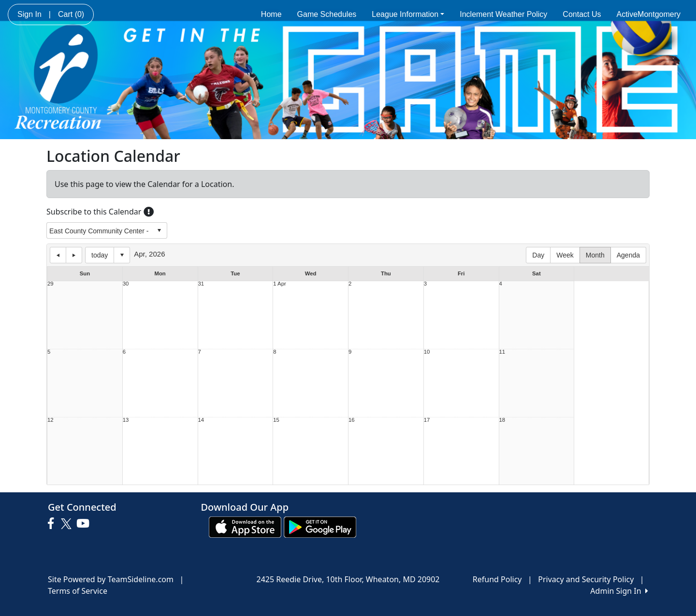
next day (74, 255)
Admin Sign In (619, 591)
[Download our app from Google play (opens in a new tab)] (320, 527)
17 (427, 420)
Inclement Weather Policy (503, 14)
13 (126, 420)
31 (201, 284)
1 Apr (279, 284)
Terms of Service (78, 591)
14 (201, 420)
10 (427, 352)
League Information (408, 14)
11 (502, 352)
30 (126, 284)
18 (502, 420)
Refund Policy (497, 579)
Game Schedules (327, 14)
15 (276, 420)
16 (352, 420)
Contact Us (582, 14)
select (159, 230)
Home (271, 14)
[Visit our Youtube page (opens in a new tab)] (85, 524)
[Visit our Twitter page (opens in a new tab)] (67, 524)
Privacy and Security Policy (586, 579)
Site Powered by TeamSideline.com (111, 579)
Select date (122, 255)
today (100, 255)
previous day (58, 255)
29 (51, 284)
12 (51, 420)
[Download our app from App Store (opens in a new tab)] (245, 527)
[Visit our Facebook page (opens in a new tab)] (53, 524)
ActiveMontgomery (649, 14)
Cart (71, 14)
